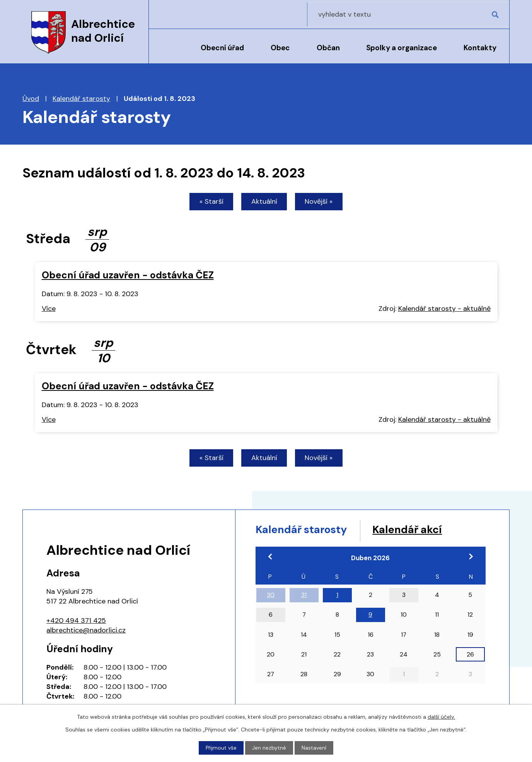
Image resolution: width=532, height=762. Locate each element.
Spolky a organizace (402, 48)
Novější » (321, 202)
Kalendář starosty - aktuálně (444, 309)
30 (271, 597)
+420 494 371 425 (76, 622)
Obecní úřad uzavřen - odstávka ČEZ (128, 275)
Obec (280, 48)
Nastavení (314, 748)
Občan (328, 48)
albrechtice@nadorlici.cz (86, 631)
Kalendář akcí (422, 531)
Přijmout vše (221, 748)
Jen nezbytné (269, 748)
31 (304, 597)
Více (49, 309)
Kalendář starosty (81, 99)
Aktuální (264, 202)
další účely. (441, 717)
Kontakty (480, 48)
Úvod (169, 53)
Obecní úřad (222, 48)
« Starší (210, 202)
